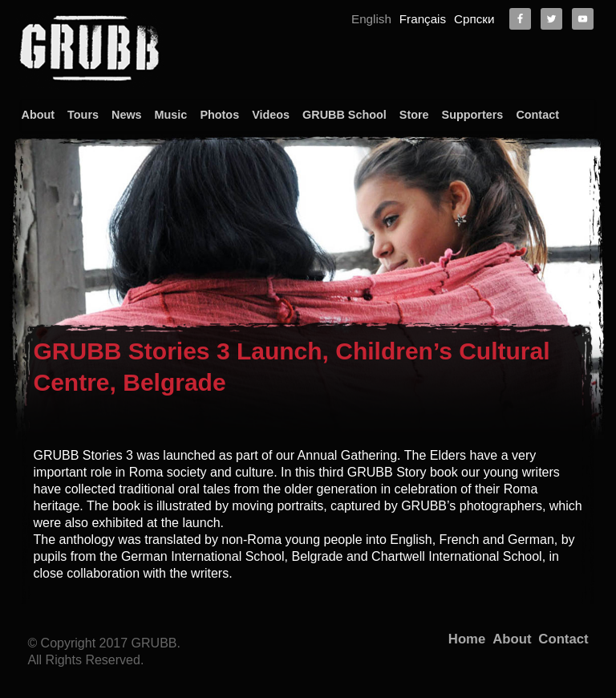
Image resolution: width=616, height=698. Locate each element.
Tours (83, 115)
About (38, 115)
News (127, 115)
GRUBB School (344, 115)
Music (171, 115)
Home (467, 639)
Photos (219, 115)
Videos (271, 115)
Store (414, 115)
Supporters (473, 115)
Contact (537, 115)
